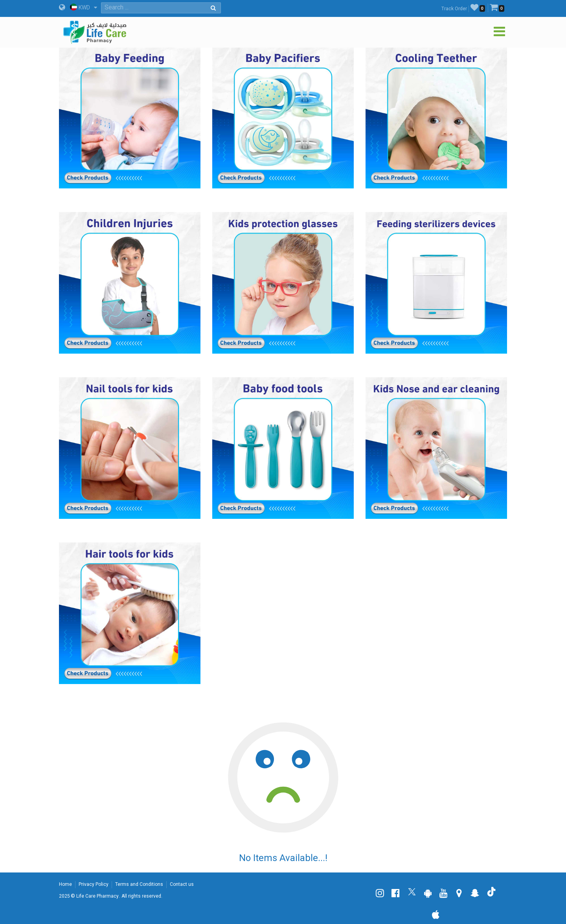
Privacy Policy (94, 884)
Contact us (182, 884)
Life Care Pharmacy (97, 896)
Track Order (454, 9)
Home (65, 884)
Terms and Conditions (139, 884)
